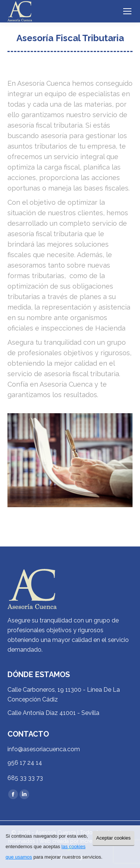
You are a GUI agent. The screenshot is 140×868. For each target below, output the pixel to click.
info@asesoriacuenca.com (44, 749)
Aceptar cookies (114, 838)
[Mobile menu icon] (127, 11)
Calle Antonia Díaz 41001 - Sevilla (53, 713)
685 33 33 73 (25, 778)
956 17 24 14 (25, 763)
